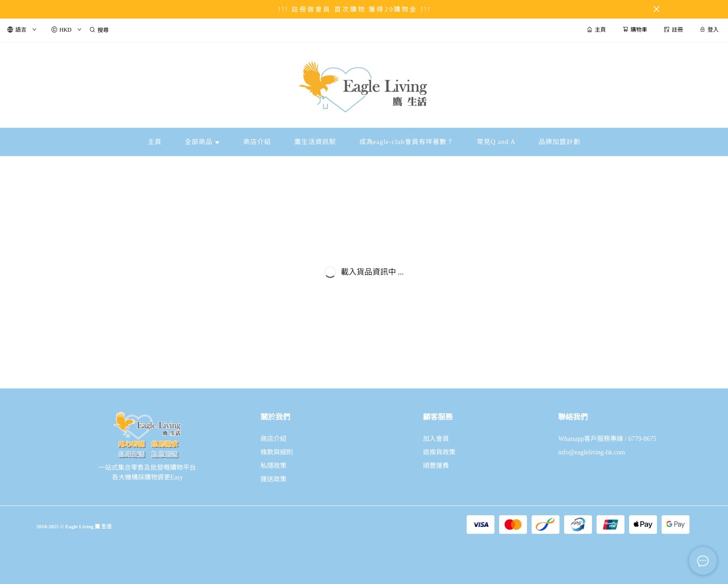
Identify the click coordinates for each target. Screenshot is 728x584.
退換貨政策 (439, 452)
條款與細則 (277, 452)
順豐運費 (436, 466)
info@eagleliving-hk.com (591, 452)
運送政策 (273, 479)
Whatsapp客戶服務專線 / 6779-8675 (607, 439)
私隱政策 (273, 466)
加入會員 (436, 439)
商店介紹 (273, 439)
